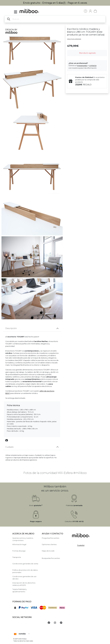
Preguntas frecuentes (50, 538)
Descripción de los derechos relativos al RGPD (24, 584)
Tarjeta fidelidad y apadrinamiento (19, 590)
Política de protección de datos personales (25, 571)
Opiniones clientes (49, 544)
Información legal (19, 544)
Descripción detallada (74, 39)
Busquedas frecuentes (51, 558)
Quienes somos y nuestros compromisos (23, 539)
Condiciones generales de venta (25, 564)
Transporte (17, 557)
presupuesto (82, 66)
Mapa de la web (48, 551)
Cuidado (10, 447)
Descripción (11, 328)
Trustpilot (81, 545)
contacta (93, 66)
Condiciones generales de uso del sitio (24, 578)
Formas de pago (19, 551)
